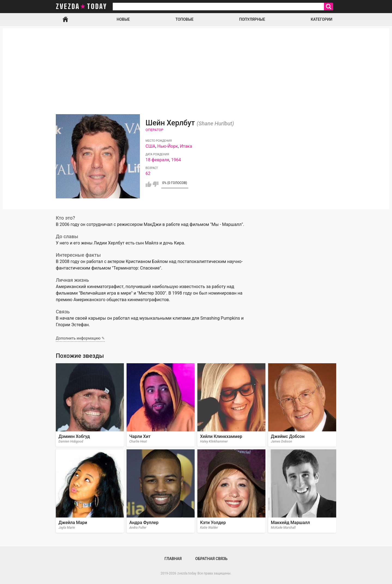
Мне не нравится (156, 184)
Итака (186, 146)
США (151, 146)
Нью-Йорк (168, 146)
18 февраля (157, 160)
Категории (321, 19)
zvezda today (81, 7)
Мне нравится (148, 184)
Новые (123, 19)
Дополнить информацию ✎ (80, 338)
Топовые (185, 19)
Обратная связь (211, 559)
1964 (176, 160)
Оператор (154, 130)
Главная (65, 19)
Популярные (252, 19)
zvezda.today (187, 573)
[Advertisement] (196, 66)
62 (148, 173)
